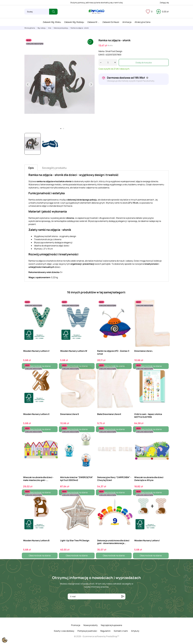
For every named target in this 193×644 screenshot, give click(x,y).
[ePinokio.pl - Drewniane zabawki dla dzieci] (97, 12)
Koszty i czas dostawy (64, 631)
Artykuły (135, 631)
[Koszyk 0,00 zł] (162, 12)
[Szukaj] (37, 12)
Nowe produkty (91, 625)
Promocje (76, 625)
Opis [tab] (31, 168)
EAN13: (102, 55)
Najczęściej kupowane (111, 625)
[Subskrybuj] (123, 596)
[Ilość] (108, 62)
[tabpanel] (60, 84)
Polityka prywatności (87, 631)
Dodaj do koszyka (144, 63)
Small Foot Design (114, 51)
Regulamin (105, 631)
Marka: (102, 51)
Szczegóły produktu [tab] (54, 168)
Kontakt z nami (121, 631)
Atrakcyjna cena (143, 22)
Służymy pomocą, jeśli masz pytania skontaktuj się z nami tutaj (97, 3)
